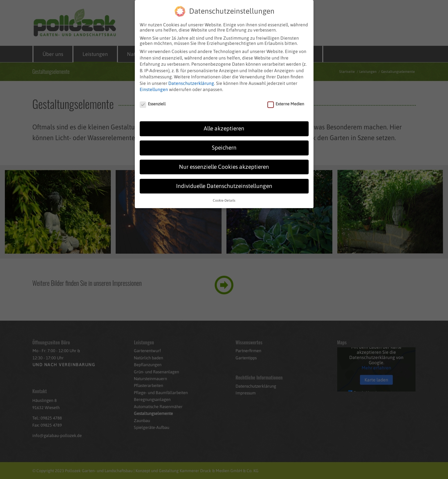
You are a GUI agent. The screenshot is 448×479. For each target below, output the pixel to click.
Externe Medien (286, 102)
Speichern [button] (224, 145)
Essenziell (153, 102)
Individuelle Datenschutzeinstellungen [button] (224, 184)
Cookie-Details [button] (224, 198)
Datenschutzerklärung (191, 81)
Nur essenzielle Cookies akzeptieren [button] (224, 165)
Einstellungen (154, 87)
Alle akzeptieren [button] (224, 126)
